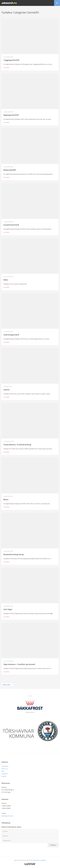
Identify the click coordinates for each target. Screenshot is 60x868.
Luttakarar (5, 766)
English (4, 776)
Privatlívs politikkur (40, 860)
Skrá (3, 771)
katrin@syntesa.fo (7, 816)
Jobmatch (5, 774)
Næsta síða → (7, 685)
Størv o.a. (5, 769)
